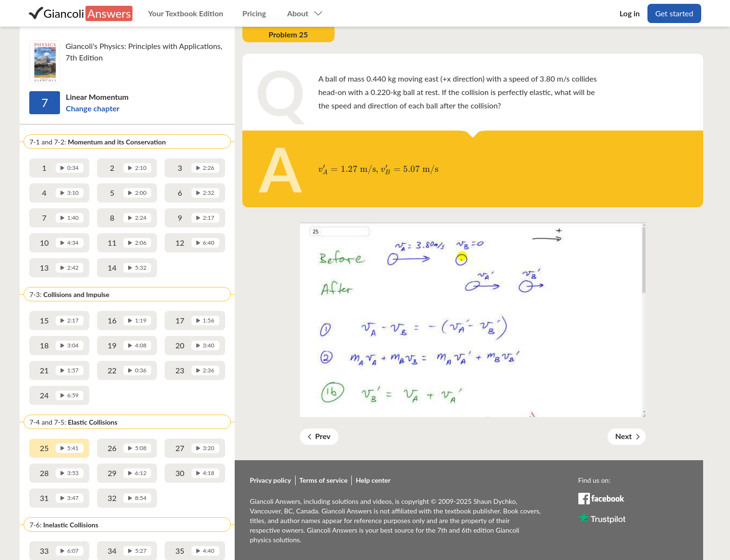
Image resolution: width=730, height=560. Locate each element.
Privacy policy (271, 480)
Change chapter (93, 108)
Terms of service (324, 480)
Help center (373, 480)
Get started (674, 13)
